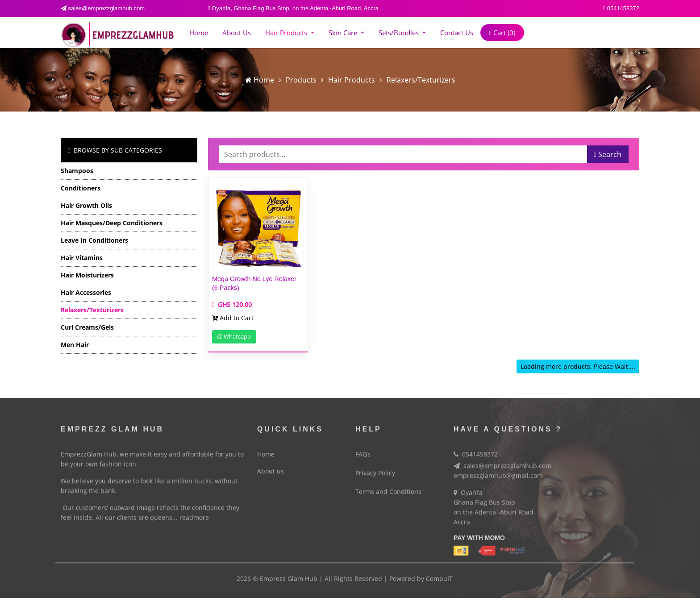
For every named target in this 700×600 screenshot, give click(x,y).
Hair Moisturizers (87, 275)
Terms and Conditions (388, 488)
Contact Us (457, 33)
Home (199, 33)
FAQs (363, 451)
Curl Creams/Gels (87, 327)
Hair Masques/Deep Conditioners (112, 223)
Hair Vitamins (82, 258)
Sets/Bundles (400, 33)
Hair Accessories (86, 292)
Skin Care (344, 33)
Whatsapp (234, 336)
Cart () (502, 33)
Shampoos (77, 171)
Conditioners (81, 188)
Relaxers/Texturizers (421, 80)
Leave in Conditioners (94, 240)
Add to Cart (233, 318)
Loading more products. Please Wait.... (578, 366)
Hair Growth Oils (86, 205)
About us (237, 33)
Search (608, 154)
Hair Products (287, 33)
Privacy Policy (375, 470)
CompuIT (439, 575)
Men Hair (75, 345)
